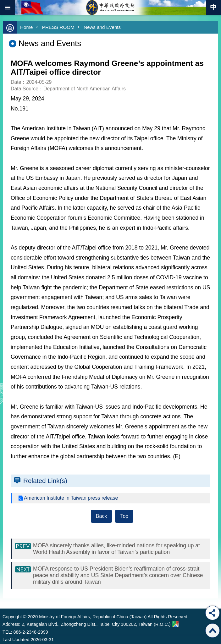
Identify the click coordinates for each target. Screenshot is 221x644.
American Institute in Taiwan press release (71, 498)
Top (124, 516)
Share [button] (213, 613)
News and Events (102, 27)
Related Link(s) (45, 481)
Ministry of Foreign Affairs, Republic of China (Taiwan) (111, 8)
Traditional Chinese (213, 8)
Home (27, 27)
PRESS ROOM (58, 27)
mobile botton (8, 8)
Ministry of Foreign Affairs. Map (175, 624)
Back (102, 516)
